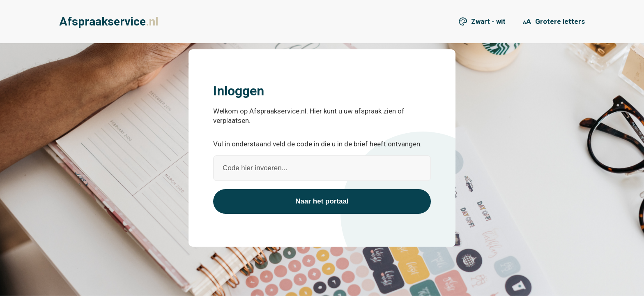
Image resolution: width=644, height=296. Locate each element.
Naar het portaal (322, 201)
